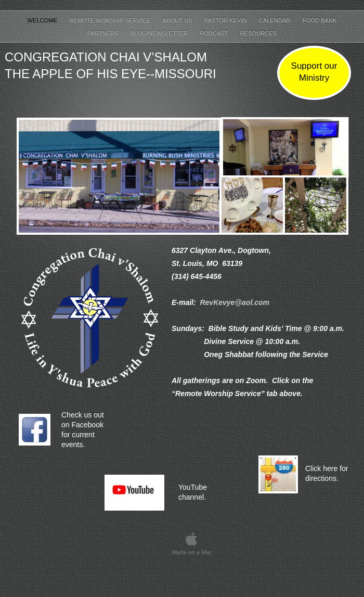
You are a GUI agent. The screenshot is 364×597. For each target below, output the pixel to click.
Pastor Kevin (226, 20)
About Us (178, 20)
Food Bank (320, 20)
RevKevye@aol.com (235, 302)
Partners (104, 33)
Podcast (214, 33)
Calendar (276, 20)
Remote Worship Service (110, 20)
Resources (258, 33)
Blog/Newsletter (160, 33)
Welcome (43, 20)
